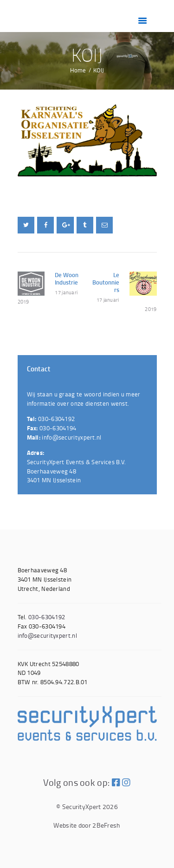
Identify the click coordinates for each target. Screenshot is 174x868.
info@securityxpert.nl (71, 437)
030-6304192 (56, 419)
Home (78, 70)
